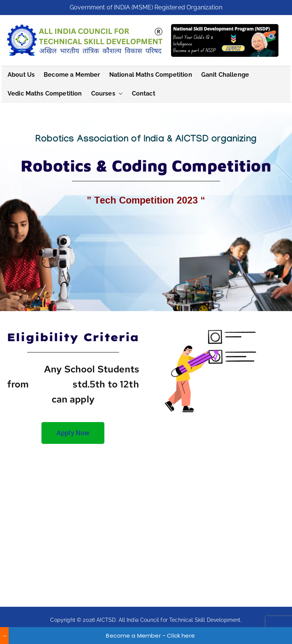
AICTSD (106, 620)
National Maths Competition (151, 75)
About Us (21, 75)
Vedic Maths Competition (45, 93)
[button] (119, 94)
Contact (144, 93)
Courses (107, 94)
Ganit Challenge (225, 75)
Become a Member (72, 75)
